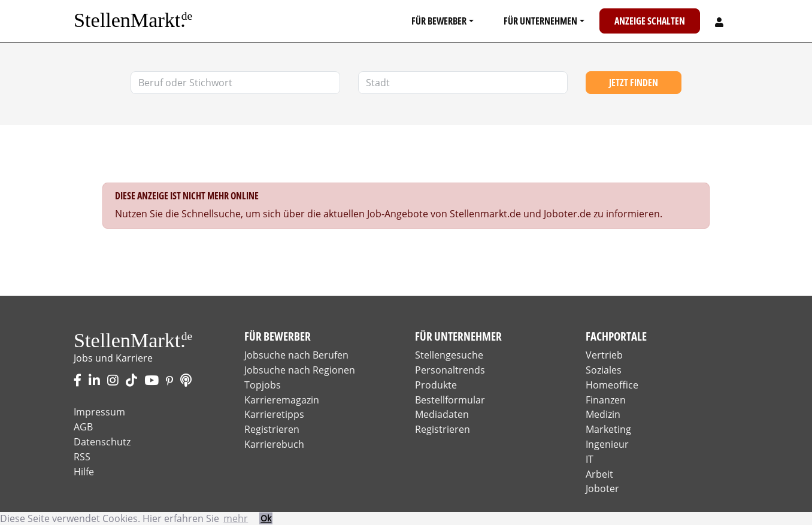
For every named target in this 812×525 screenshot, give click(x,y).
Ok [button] (266, 518)
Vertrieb (604, 355)
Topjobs (263, 385)
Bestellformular (450, 400)
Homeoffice (612, 385)
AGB (83, 427)
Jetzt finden (634, 83)
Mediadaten (442, 414)
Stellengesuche (449, 355)
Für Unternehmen (540, 21)
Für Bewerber (439, 21)
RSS (82, 457)
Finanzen (606, 400)
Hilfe (84, 472)
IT (590, 459)
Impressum (99, 412)
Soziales (604, 370)
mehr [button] (236, 518)
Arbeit (599, 474)
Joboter (602, 488)
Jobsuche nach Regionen (300, 370)
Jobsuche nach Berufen (296, 355)
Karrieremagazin (282, 400)
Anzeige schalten (650, 21)
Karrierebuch (274, 444)
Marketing (608, 429)
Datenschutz (102, 442)
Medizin (603, 414)
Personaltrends (450, 370)
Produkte (436, 385)
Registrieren (272, 429)
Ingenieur (607, 444)
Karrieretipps (274, 414)
